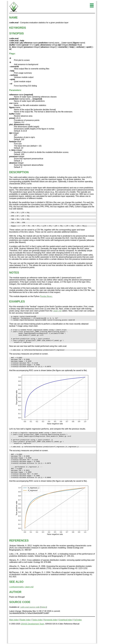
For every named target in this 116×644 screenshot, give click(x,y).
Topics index (37, 636)
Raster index (25, 636)
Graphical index (65, 636)
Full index (78, 636)
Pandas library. (46, 298)
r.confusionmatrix (16, 603)
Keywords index (51, 636)
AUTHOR (15, 608)
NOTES (14, 274)
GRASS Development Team (32, 640)
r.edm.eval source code (30, 623)
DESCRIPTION (19, 172)
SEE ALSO (16, 598)
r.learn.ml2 (57, 313)
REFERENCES (19, 556)
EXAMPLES (17, 303)
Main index (14, 636)
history (44, 623)
